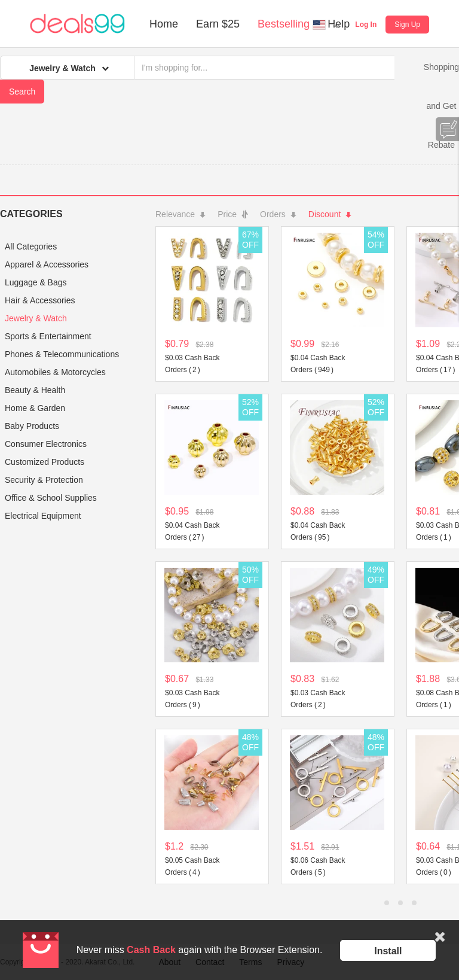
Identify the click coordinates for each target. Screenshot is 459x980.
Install (388, 951)
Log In (366, 25)
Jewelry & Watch (36, 318)
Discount (330, 214)
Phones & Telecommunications (62, 354)
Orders (278, 214)
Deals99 (77, 24)
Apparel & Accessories (47, 264)
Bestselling (284, 24)
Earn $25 (218, 24)
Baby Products (32, 426)
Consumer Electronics (46, 444)
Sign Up (407, 25)
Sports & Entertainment (48, 336)
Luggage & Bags (36, 282)
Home (164, 24)
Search (22, 92)
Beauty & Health (35, 390)
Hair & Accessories (40, 300)
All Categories (31, 246)
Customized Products (45, 462)
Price (233, 214)
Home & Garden (35, 408)
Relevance (180, 214)
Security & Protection (44, 480)
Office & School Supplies (51, 498)
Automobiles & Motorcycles (55, 372)
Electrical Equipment (43, 516)
